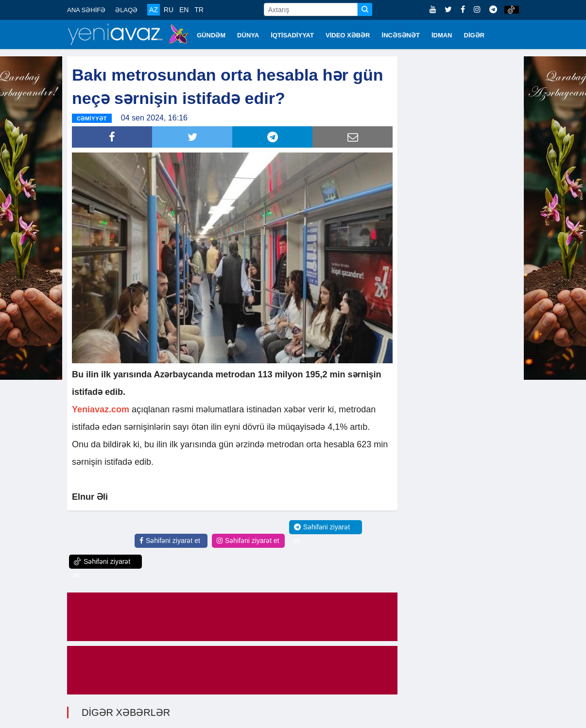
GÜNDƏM (211, 35)
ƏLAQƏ (126, 10)
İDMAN (442, 35)
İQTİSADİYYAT (292, 35)
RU (169, 10)
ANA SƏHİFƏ (86, 10)
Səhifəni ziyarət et (170, 541)
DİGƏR (474, 35)
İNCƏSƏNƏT (401, 35)
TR (199, 10)
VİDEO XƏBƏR (348, 35)
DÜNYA (248, 35)
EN (184, 10)
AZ (154, 10)
